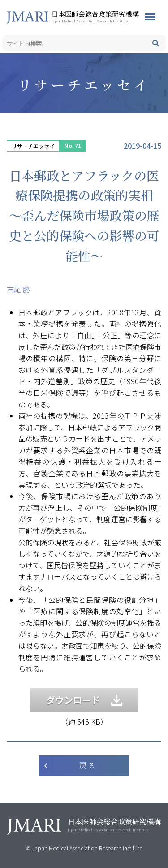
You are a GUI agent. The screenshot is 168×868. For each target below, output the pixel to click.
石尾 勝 (18, 289)
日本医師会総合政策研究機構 (110, 16)
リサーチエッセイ (33, 146)
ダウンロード (84, 700)
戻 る (87, 765)
